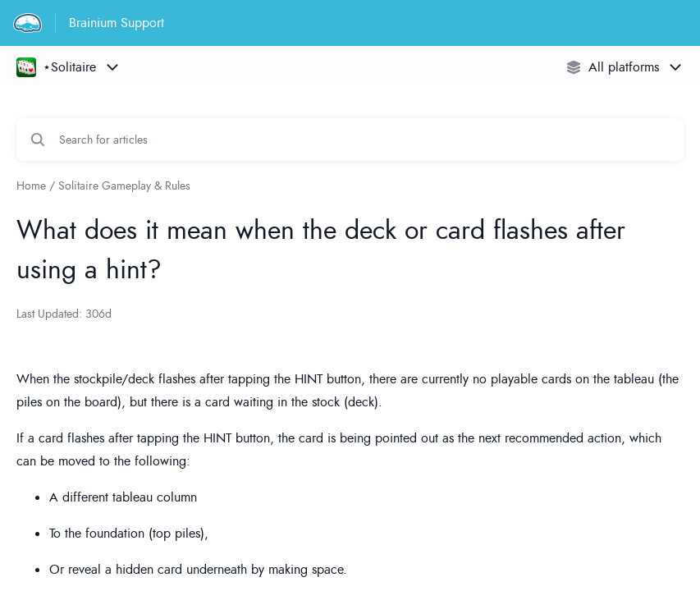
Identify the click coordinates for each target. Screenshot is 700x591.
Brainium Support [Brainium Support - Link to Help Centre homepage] (117, 23)
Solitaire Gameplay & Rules (124, 186)
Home (31, 186)
